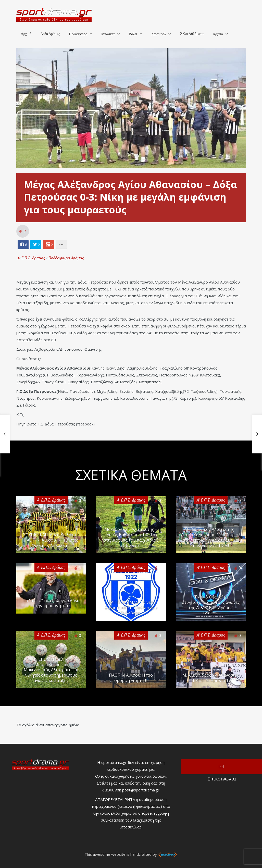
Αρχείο (218, 34)
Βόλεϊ (133, 34)
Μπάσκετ (108, 34)
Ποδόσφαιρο (78, 34)
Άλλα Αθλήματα (192, 34)
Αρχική (26, 34)
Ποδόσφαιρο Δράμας (66, 258)
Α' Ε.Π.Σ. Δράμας (31, 258)
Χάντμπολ (159, 34)
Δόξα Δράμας (50, 34)
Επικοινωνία (222, 767)
